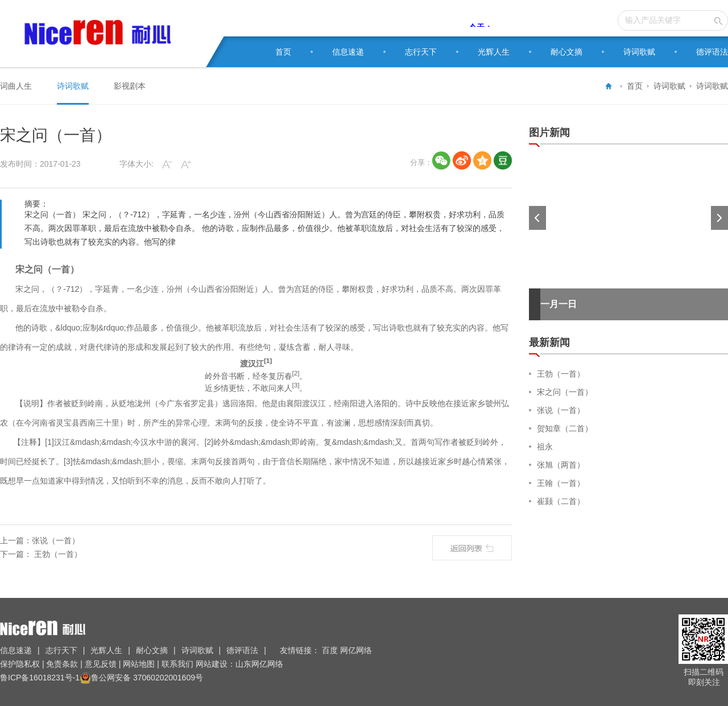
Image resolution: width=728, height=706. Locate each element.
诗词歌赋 (639, 52)
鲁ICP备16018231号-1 (40, 678)
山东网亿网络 (259, 664)
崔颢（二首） (561, 501)
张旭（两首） (561, 465)
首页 (283, 52)
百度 (331, 650)
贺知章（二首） (565, 428)
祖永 (545, 447)
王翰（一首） (561, 483)
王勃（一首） (57, 554)
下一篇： (16, 554)
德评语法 (712, 52)
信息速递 (348, 52)
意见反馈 (101, 664)
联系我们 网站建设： (197, 664)
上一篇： (16, 540)
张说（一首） (56, 540)
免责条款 (63, 664)
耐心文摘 (566, 52)
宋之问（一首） (565, 392)
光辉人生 (494, 52)
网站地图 (139, 664)
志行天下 (421, 52)
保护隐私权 (21, 664)
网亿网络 (357, 650)
